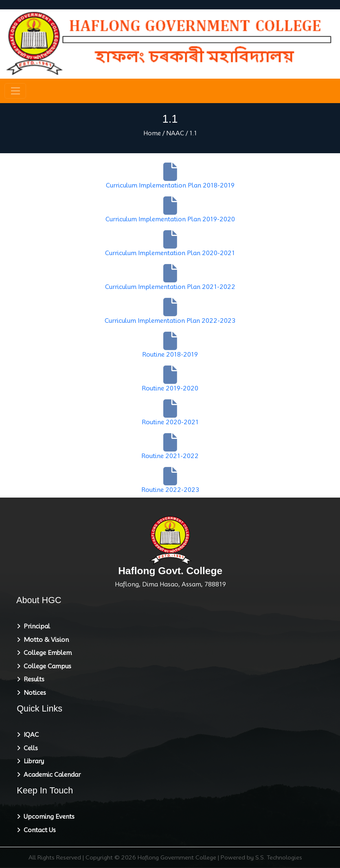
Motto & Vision (45, 640)
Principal (35, 626)
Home (152, 133)
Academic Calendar (50, 775)
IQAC (30, 735)
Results (32, 679)
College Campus (46, 666)
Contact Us (38, 830)
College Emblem (46, 653)
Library (32, 761)
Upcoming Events (47, 817)
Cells (29, 748)
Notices (33, 693)
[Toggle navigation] (15, 91)
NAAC (175, 133)
